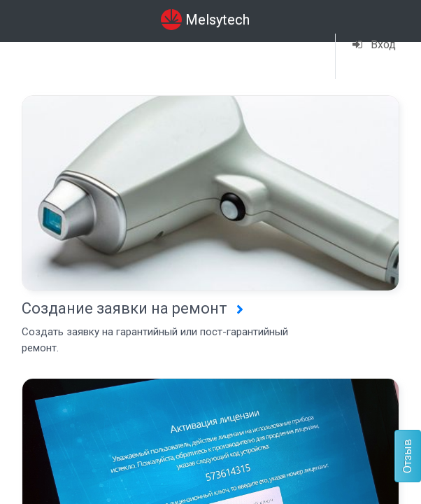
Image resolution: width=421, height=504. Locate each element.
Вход (374, 44)
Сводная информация (50, 56)
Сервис (126, 47)
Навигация (280, 47)
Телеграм (202, 57)
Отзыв (407, 456)
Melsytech (205, 20)
